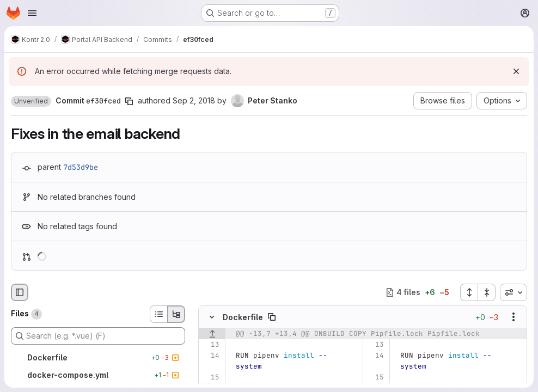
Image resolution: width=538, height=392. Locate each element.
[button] (31, 101)
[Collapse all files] (487, 292)
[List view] (158, 314)
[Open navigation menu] (32, 13)
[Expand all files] (469, 292)
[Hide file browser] (20, 292)
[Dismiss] (516, 71)
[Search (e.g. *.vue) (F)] (98, 336)
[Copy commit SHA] (129, 101)
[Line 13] (210, 345)
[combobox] (513, 292)
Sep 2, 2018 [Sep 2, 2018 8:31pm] (194, 100)
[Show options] (513, 317)
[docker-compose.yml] (98, 375)
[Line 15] (210, 377)
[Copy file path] (272, 317)
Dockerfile (243, 317)
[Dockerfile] (98, 358)
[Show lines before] (212, 334)
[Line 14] (210, 356)
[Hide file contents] (212, 317)
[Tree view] (176, 314)
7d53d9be (81, 167)
